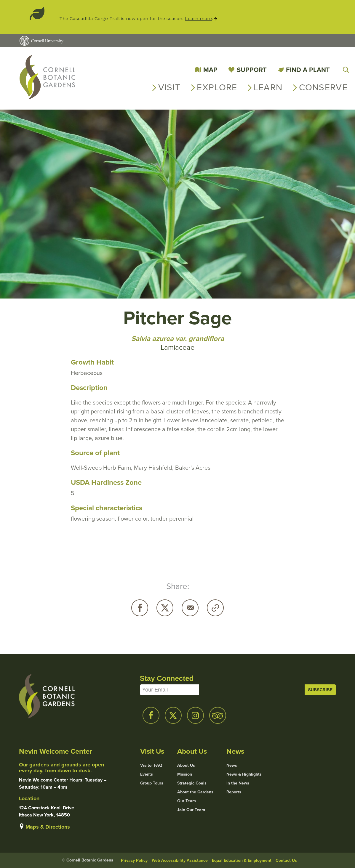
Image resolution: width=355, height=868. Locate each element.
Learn (268, 87)
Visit (169, 87)
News (232, 766)
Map (210, 70)
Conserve (323, 87)
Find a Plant (308, 70)
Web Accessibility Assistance (180, 860)
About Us (186, 766)
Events (147, 774)
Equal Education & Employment (242, 860)
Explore (217, 87)
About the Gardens (195, 792)
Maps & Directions (48, 827)
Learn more (198, 19)
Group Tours (152, 783)
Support (252, 70)
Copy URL (215, 608)
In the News (238, 783)
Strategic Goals (192, 783)
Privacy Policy (134, 860)
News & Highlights (244, 774)
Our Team (187, 801)
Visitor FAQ (151, 766)
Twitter (165, 608)
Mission (185, 774)
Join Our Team (191, 810)
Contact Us (286, 860)
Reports (234, 792)
